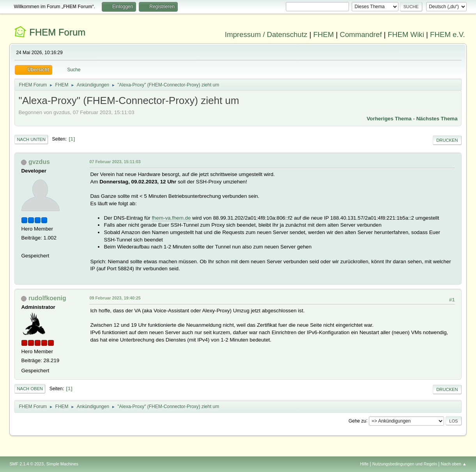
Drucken (447, 140)
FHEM (323, 34)
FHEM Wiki (406, 34)
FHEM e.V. (448, 34)
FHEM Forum (57, 32)
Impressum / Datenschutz (266, 34)
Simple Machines (62, 464)
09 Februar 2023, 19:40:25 (115, 298)
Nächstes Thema (437, 119)
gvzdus (39, 162)
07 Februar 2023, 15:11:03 (115, 162)
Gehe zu (357, 421)
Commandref (361, 34)
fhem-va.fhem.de (171, 218)
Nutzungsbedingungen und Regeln (405, 464)
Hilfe (365, 464)
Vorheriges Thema (389, 119)
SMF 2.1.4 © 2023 (27, 464)
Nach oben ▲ (454, 464)
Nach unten (31, 139)
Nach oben (30, 389)
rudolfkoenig (47, 298)
